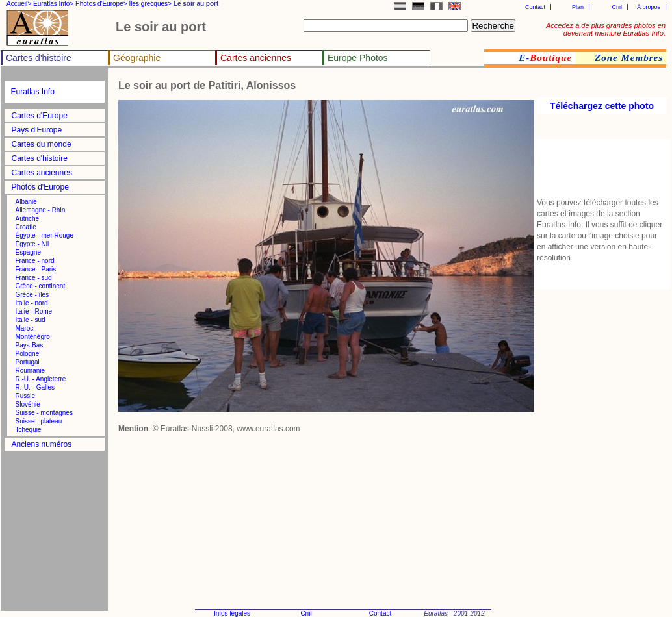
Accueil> (19, 4)
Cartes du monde (42, 144)
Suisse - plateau (39, 421)
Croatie (26, 227)
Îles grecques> (150, 4)
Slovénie (28, 404)
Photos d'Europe (40, 187)
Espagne (28, 252)
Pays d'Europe (37, 130)
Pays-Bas (30, 345)
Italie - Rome (34, 311)
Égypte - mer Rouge (45, 235)
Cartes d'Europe (40, 116)
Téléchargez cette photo (602, 106)
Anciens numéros (42, 444)
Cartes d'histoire (39, 58)
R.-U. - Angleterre (41, 379)
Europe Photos (358, 58)
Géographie (137, 58)
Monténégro (33, 337)
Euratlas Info (33, 92)
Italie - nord (32, 303)
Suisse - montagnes (44, 413)
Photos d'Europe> (101, 4)
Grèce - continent (41, 286)
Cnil (617, 7)
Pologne (28, 354)
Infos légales (232, 613)
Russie (26, 396)
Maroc (25, 328)
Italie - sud (31, 320)
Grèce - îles (32, 295)
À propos (649, 7)
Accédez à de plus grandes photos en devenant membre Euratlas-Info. (606, 29)
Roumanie (31, 371)
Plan (578, 7)
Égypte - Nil (32, 244)
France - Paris (36, 269)
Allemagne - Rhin (41, 210)
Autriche (28, 219)
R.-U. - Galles (35, 387)
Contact (535, 7)
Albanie (26, 202)
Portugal (28, 362)
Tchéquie (29, 430)
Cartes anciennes (256, 58)
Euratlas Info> (53, 4)
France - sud (34, 278)
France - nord (35, 261)
